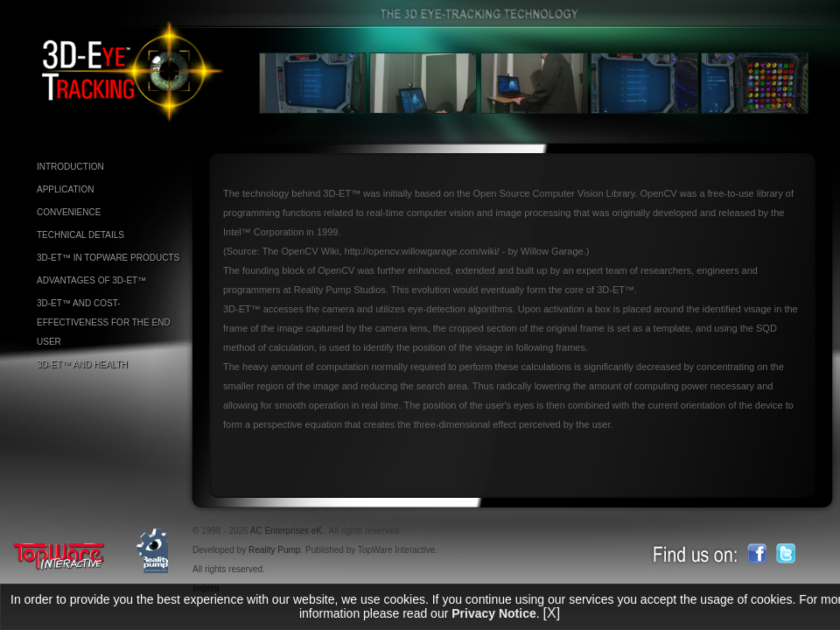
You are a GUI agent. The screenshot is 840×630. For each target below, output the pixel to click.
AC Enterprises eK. (287, 531)
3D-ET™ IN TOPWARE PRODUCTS (108, 258)
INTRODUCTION (70, 167)
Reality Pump (274, 550)
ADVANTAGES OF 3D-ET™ (91, 280)
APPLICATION (65, 189)
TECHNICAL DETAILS (80, 235)
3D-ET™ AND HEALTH (82, 364)
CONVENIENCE (69, 212)
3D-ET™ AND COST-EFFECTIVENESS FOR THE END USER (104, 322)
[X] (552, 613)
